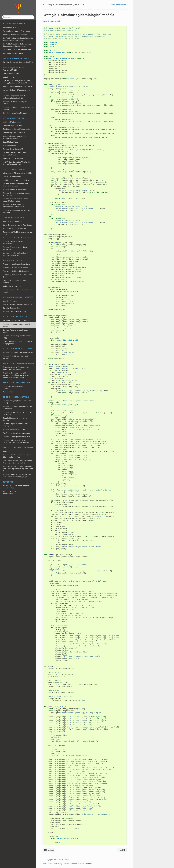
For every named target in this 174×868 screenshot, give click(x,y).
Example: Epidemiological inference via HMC (17, 337)
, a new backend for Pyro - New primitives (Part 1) (18, 462)
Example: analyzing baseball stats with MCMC (17, 402)
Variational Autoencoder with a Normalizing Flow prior (14, 137)
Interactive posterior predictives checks (17, 87)
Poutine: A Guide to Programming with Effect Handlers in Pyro (17, 456)
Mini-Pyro (6, 451)
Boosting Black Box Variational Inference (18, 238)
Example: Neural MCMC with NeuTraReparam (14, 242)
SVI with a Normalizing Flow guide (16, 113)
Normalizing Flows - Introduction (15, 133)
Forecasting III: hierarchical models (16, 271)
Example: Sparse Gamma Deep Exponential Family (14, 154)
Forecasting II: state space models (15, 268)
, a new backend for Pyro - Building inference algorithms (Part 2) (18, 469)
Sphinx (54, 864)
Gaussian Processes (10, 301)
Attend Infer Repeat (10, 146)
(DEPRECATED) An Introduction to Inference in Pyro (16, 492)
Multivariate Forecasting (12, 286)
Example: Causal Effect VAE (13, 149)
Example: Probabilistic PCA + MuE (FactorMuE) (15, 357)
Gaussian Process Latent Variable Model (17, 304)
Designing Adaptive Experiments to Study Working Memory (16, 368)
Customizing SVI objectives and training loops (17, 233)
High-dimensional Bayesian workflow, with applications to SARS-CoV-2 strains (18, 82)
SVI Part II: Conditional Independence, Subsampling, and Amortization (17, 45)
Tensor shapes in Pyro (11, 74)
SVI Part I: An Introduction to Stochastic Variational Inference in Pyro (18, 39)
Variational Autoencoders (12, 122)
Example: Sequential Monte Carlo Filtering (15, 425)
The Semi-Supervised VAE (12, 125)
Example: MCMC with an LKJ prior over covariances (18, 413)
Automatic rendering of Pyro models (16, 31)
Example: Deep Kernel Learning (14, 312)
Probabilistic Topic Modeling (13, 158)
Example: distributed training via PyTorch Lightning (18, 108)
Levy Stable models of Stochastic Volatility (15, 282)
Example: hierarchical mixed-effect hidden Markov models (16, 200)
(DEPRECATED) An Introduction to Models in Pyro (16, 487)
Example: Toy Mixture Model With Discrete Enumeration (16, 185)
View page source (119, 5)
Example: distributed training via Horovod (15, 103)
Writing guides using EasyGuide (14, 228)
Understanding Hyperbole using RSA (16, 437)
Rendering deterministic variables (15, 35)
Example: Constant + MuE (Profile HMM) (18, 353)
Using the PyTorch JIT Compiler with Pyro (16, 91)
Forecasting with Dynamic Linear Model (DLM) (18, 276)
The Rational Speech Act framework (16, 433)
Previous (49, 850)
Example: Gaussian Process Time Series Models (17, 291)
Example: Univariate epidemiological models (16, 325)
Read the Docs (86, 864)
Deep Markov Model (10, 142)
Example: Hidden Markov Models (15, 190)
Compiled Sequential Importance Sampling (15, 419)
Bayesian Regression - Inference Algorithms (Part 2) (15, 69)
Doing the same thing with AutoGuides (17, 225)
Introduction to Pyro (10, 27)
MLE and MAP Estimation (12, 221)
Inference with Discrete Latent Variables (18, 173)
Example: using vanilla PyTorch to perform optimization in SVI (15, 97)
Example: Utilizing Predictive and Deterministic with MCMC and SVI (16, 441)
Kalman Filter (8, 392)
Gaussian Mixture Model (12, 177)
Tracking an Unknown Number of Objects (15, 387)
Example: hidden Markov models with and (17, 476)
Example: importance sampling (14, 430)
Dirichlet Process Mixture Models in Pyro (18, 180)
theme (67, 864)
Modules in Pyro (9, 77)
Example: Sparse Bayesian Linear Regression (15, 248)
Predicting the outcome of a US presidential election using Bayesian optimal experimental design (16, 375)
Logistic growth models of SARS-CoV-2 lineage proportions (17, 343)
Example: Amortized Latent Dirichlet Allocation (16, 211)
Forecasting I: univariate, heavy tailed (16, 264)
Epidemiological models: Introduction (17, 321)
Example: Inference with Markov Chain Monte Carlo (17, 408)
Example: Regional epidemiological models (15, 331)
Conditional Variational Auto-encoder (17, 129)
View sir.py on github (51, 21)
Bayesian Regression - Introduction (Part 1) (18, 63)
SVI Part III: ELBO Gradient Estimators (17, 50)
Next (122, 850)
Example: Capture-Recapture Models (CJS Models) (16, 194)
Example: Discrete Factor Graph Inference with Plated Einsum (15, 206)
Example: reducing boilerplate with (16, 254)
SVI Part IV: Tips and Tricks (13, 53)
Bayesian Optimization (11, 308)
